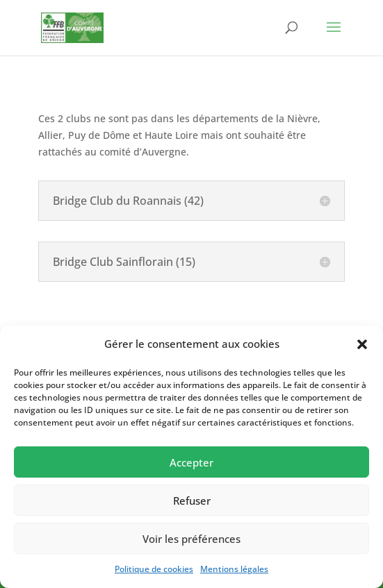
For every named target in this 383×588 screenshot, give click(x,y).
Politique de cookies (154, 569)
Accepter (191, 462)
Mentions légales (234, 569)
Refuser (192, 501)
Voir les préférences (191, 539)
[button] (362, 344)
